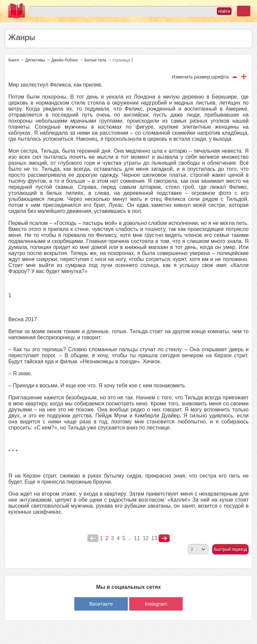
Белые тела (95, 60)
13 (154, 538)
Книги (14, 60)
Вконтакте (101, 604)
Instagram (156, 604)
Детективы (35, 60)
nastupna (164, 538)
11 (137, 538)
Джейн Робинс (65, 60)
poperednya (93, 538)
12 (146, 538)
